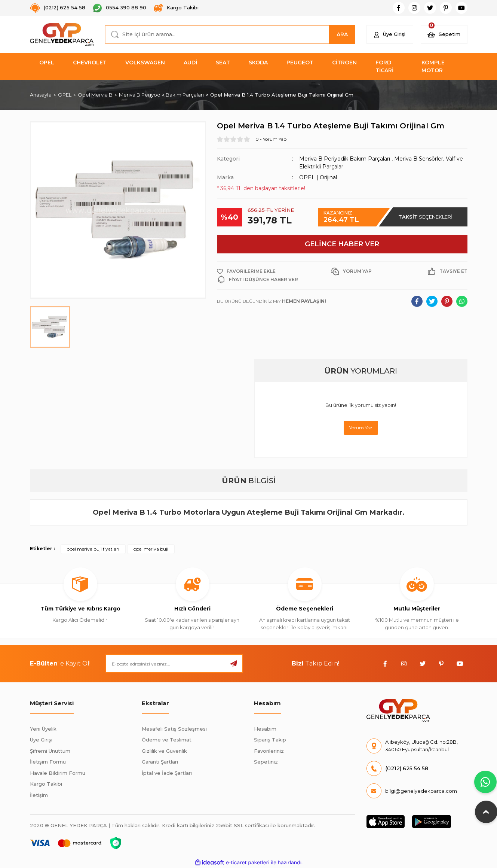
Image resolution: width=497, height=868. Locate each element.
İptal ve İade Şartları (167, 773)
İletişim (39, 795)
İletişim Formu (48, 762)
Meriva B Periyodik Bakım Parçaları (345, 159)
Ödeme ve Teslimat (167, 740)
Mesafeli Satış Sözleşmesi (174, 729)
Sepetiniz (266, 762)
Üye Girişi (41, 740)
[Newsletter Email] (174, 664)
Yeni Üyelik (43, 729)
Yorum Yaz (361, 428)
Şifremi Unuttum (50, 751)
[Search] (230, 34)
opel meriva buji (151, 549)
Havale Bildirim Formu (58, 773)
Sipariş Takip (270, 740)
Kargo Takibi (46, 784)
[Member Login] (390, 34)
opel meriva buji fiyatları (93, 549)
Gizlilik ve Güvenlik (164, 751)
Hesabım (265, 729)
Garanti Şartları (160, 762)
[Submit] (234, 664)
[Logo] (62, 34)
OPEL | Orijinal (318, 177)
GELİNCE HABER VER (342, 244)
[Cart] (444, 34)
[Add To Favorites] (246, 271)
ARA (342, 34)
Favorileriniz (269, 751)
